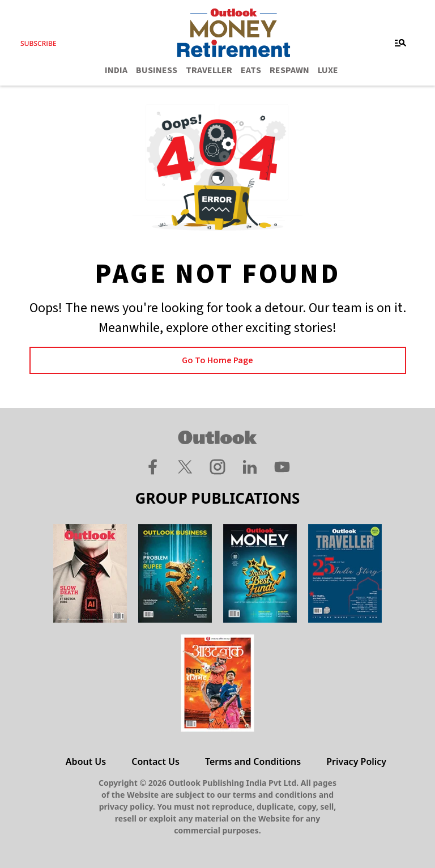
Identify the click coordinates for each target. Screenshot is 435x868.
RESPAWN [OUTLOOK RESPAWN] (289, 70)
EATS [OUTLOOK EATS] (251, 70)
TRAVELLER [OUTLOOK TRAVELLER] (209, 70)
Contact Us (155, 761)
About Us (86, 761)
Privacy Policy (356, 761)
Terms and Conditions (253, 761)
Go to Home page (217, 360)
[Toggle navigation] (400, 43)
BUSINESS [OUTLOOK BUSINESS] (157, 70)
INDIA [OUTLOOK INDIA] (116, 70)
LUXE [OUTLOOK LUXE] (328, 70)
